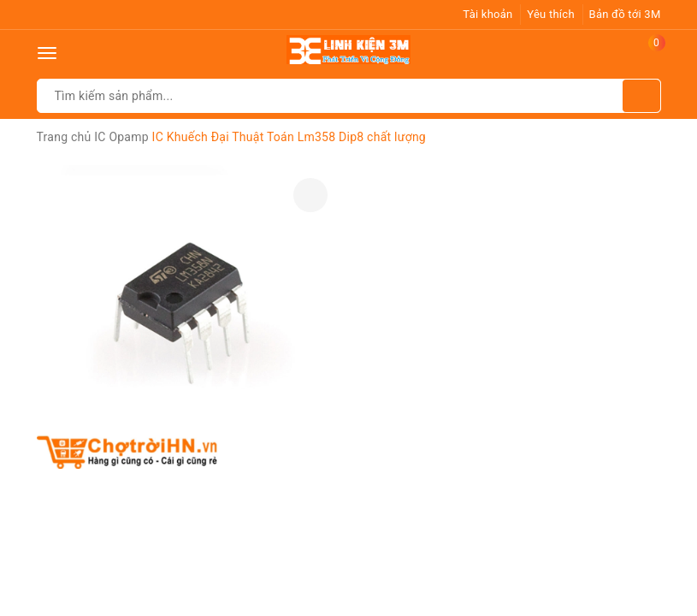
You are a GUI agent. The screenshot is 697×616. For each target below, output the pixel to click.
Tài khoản (487, 14)
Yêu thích (551, 14)
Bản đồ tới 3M (625, 14)
